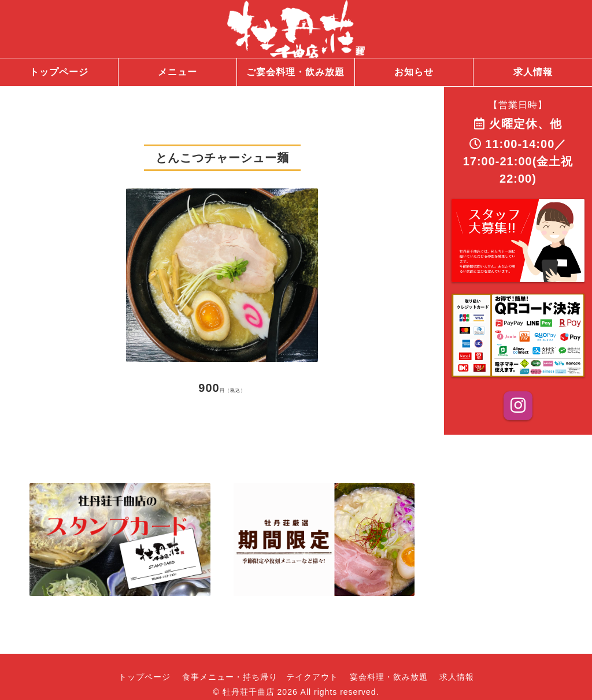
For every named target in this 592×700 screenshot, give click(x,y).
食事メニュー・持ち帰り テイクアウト (260, 677)
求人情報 (457, 677)
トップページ (145, 677)
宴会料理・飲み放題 (389, 677)
